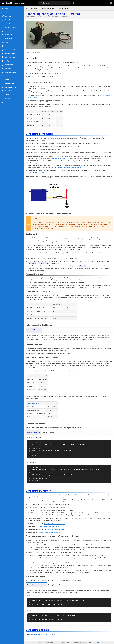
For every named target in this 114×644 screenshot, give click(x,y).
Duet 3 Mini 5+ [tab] (48, 330)
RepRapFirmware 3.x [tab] (33, 432)
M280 (30, 79)
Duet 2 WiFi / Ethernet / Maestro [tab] (65, 330)
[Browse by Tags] (74, 3)
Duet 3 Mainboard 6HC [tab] (34, 330)
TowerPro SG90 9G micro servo (36, 376)
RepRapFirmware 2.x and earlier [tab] (58, 585)
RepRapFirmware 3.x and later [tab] (36, 585)
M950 (30, 74)
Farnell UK (65, 568)
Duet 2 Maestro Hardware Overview (50, 532)
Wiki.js (98, 643)
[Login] (111, 3)
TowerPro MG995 (32, 403)
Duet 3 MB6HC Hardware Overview (59, 158)
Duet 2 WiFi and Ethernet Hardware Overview (69, 168)
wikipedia (35, 52)
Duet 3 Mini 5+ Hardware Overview (53, 163)
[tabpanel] (69, 337)
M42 (29, 76)
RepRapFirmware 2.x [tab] (49, 432)
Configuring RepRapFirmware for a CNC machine (42, 634)
